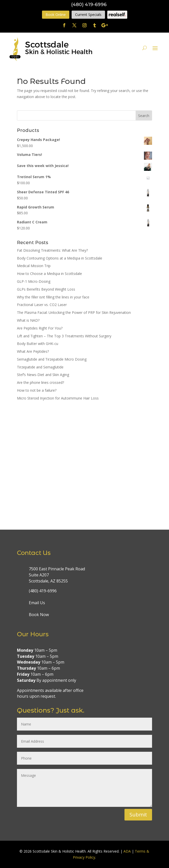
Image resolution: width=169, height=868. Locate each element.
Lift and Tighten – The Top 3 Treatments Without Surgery (64, 336)
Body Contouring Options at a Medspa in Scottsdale (60, 258)
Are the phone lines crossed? (40, 382)
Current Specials (88, 15)
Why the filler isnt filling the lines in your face (53, 297)
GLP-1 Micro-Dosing (34, 281)
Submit (138, 815)
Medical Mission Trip (34, 266)
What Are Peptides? (33, 351)
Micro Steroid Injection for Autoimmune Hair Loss (58, 398)
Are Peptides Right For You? (40, 328)
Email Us (37, 603)
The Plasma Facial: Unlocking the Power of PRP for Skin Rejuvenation (74, 312)
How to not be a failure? (37, 390)
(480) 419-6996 (89, 5)
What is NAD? (28, 320)
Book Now (39, 615)
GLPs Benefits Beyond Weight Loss (46, 289)
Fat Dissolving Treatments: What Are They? (52, 250)
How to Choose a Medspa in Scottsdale (49, 274)
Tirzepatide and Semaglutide (40, 367)
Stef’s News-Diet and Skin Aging (43, 375)
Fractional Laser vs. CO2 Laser (42, 305)
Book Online (56, 15)
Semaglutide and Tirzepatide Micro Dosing (52, 359)
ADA (127, 851)
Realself (117, 15)
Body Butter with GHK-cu (38, 344)
